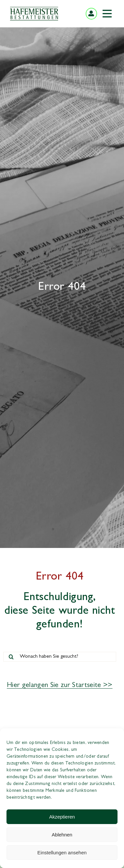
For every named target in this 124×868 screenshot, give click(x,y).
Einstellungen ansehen (62, 853)
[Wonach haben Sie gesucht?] (60, 657)
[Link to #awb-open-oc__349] (107, 14)
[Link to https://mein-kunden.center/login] (91, 14)
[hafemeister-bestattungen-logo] (34, 9)
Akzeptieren (62, 817)
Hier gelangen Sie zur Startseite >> (60, 686)
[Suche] (11, 657)
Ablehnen (62, 835)
